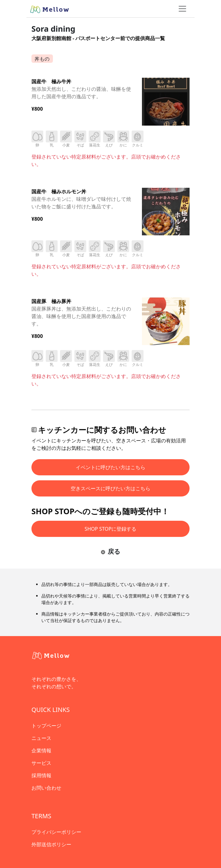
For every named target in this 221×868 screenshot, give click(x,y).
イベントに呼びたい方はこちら (110, 467)
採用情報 (41, 775)
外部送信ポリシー (51, 844)
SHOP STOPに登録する (111, 529)
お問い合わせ (46, 788)
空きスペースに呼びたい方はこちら (110, 488)
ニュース (41, 738)
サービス (41, 763)
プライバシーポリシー (56, 832)
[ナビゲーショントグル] (182, 9)
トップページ (46, 726)
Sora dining (53, 29)
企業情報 (41, 750)
